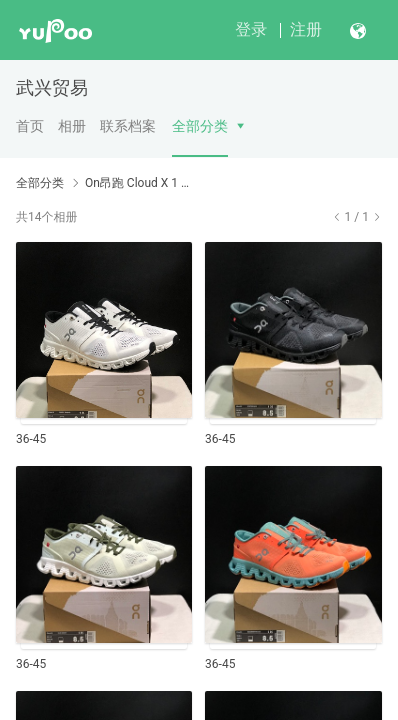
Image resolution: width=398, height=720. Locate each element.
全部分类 (200, 126)
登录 (251, 29)
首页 (30, 126)
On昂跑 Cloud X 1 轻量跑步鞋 (142, 183)
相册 (72, 126)
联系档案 (128, 126)
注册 (306, 29)
